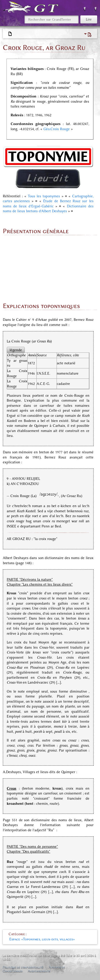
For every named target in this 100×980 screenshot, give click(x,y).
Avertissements (39, 971)
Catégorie (17, 934)
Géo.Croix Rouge (57, 129)
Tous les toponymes (44, 196)
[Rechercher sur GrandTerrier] (52, 19)
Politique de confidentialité (23, 967)
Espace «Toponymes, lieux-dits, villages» (42, 939)
